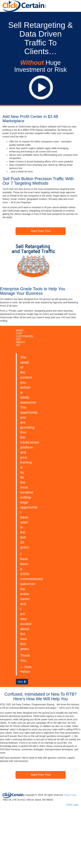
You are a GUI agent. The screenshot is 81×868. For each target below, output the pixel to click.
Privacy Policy (70, 795)
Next (22, 682)
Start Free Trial (40, 231)
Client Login (72, 805)
